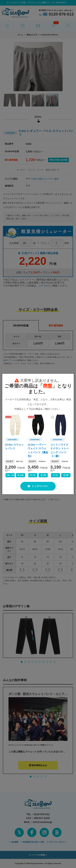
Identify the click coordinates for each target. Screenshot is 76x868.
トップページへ (38, 486)
